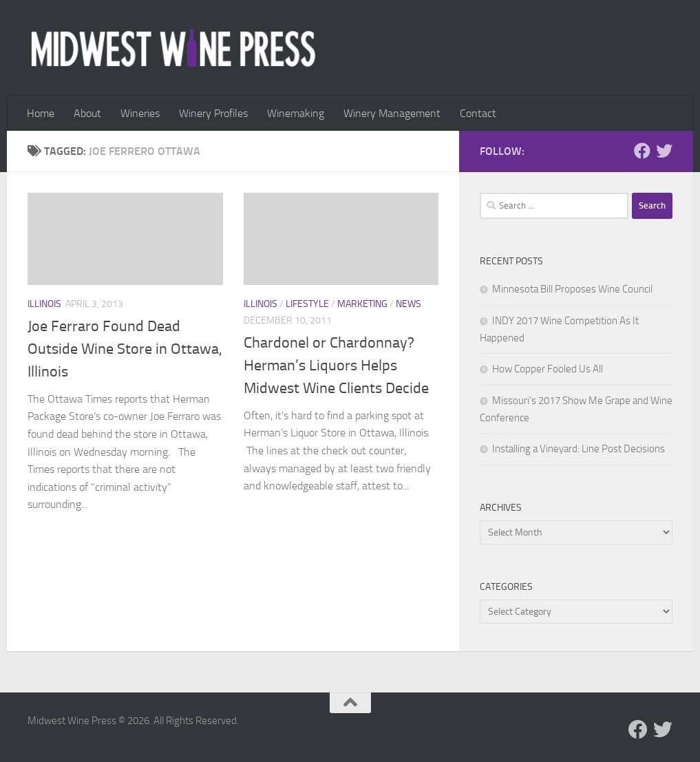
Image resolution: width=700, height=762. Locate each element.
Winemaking (296, 113)
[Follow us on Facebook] (642, 151)
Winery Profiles (213, 113)
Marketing (362, 304)
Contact (478, 113)
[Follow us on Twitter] (664, 151)
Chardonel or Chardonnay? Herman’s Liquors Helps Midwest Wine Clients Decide (336, 366)
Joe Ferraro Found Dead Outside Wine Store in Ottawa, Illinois (125, 349)
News (409, 304)
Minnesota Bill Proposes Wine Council (572, 289)
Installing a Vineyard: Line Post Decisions (579, 449)
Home (41, 113)
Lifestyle (307, 304)
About (87, 113)
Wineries (140, 113)
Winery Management (392, 113)
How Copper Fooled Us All (548, 369)
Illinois (44, 304)
